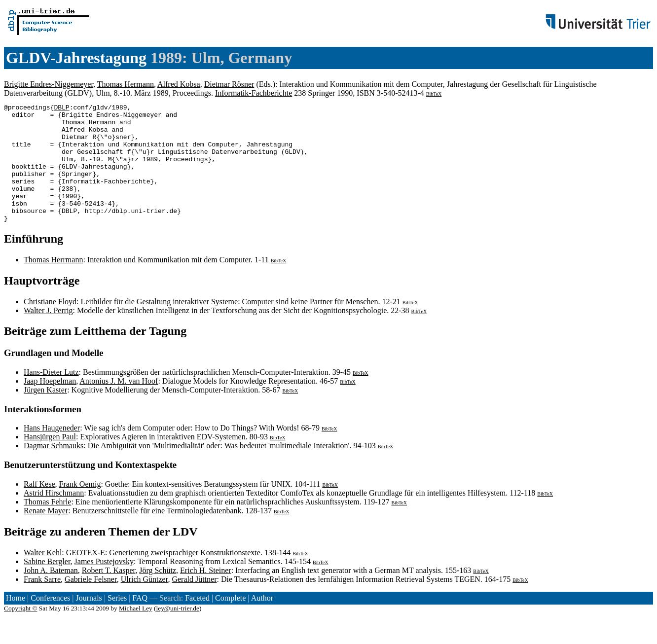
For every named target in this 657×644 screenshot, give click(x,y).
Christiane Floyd (50, 325)
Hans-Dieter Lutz (51, 396)
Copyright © (21, 632)
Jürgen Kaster (45, 413)
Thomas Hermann (126, 84)
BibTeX (434, 94)
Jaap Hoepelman (50, 405)
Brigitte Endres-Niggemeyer (49, 84)
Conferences (50, 622)
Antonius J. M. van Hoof (119, 405)
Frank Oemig (80, 508)
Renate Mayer (46, 534)
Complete (230, 622)
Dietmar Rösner (229, 84)
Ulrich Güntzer (145, 603)
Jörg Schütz (158, 594)
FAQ (140, 622)
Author (262, 622)
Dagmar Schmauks (54, 469)
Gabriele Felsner (91, 603)
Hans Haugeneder (52, 451)
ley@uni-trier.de (178, 632)
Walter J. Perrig (48, 334)
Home (16, 622)
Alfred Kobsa (179, 84)
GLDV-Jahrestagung (76, 58)
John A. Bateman (51, 594)
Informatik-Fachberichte (254, 93)
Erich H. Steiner (206, 594)
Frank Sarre (42, 603)
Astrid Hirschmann (54, 517)
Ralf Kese (39, 508)
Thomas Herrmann (53, 283)
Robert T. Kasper (109, 594)
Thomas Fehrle (47, 525)
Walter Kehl (43, 576)
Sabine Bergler (47, 585)
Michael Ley (136, 632)
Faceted (197, 622)
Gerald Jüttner (194, 603)
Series (117, 622)
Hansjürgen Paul (50, 460)
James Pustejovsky (104, 585)
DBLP (61, 108)
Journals (89, 622)
